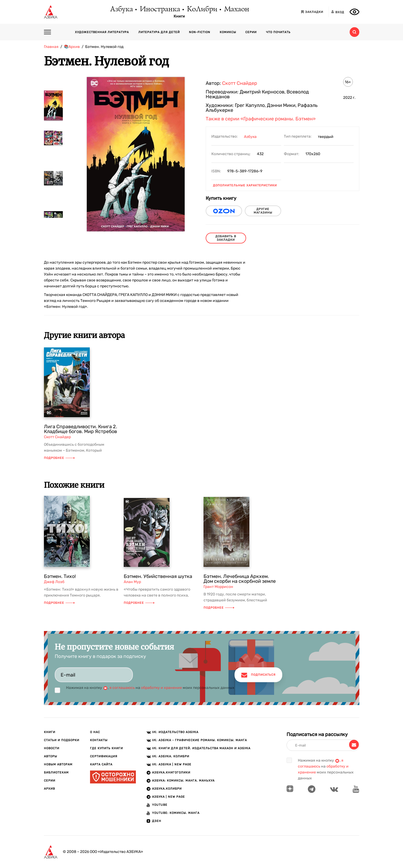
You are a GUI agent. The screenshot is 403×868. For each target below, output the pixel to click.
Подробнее (59, 458)
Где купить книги (106, 748)
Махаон (236, 9)
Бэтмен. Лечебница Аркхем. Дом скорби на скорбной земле (240, 579)
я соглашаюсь (122, 688)
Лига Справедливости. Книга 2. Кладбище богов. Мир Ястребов (81, 429)
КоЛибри (202, 9)
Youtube (160, 805)
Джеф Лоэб (54, 582)
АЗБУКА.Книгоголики (171, 773)
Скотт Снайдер (240, 83)
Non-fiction (200, 32)
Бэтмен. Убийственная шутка (158, 576)
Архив (49, 789)
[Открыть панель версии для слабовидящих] (354, 12)
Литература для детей (159, 32)
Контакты (99, 740)
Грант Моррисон (218, 587)
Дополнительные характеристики (245, 185)
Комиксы (228, 32)
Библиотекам (56, 773)
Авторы (51, 756)
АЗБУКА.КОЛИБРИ (167, 789)
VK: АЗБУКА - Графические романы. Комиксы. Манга (199, 740)
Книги (179, 16)
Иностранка (160, 9)
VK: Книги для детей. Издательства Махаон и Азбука (201, 748)
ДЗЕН (157, 821)
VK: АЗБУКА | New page (172, 764)
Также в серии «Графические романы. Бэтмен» (261, 119)
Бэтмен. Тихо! (60, 576)
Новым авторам (58, 764)
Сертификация (104, 756)
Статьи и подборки (62, 740)
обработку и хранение (161, 688)
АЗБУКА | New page (168, 797)
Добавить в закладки (226, 238)
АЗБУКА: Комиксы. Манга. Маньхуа (183, 781)
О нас (95, 732)
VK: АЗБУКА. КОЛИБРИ (171, 756)
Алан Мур (132, 582)
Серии (251, 32)
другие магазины (263, 211)
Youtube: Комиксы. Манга (176, 813)
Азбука (121, 9)
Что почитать (278, 32)
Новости (52, 748)
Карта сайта (101, 764)
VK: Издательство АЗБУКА (175, 732)
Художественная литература (102, 32)
